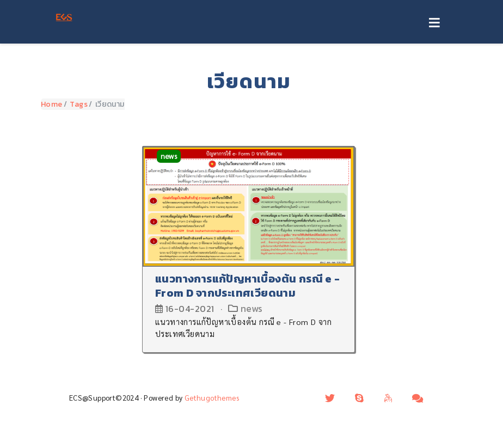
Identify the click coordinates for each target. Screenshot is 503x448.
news (169, 156)
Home (52, 104)
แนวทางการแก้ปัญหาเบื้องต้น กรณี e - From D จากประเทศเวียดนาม (248, 286)
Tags (79, 104)
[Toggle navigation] (434, 23)
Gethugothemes (212, 398)
